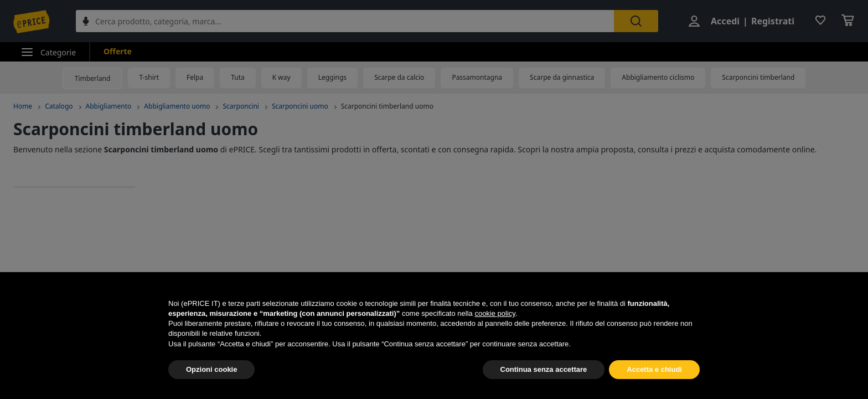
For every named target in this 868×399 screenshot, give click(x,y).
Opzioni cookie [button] (211, 369)
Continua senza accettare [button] (544, 369)
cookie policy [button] (495, 313)
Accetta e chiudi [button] (654, 369)
